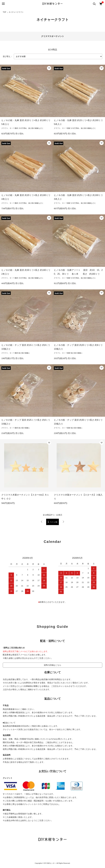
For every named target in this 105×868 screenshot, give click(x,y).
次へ (63, 522)
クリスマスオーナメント (53, 36)
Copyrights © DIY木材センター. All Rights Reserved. (53, 863)
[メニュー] (3, 4)
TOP (4, 12)
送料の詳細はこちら (53, 665)
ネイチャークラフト (16, 12)
